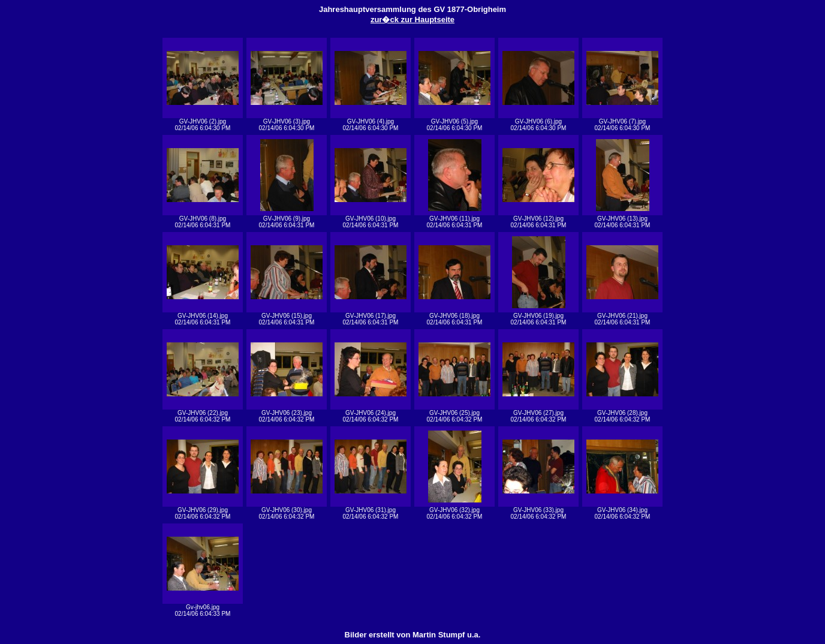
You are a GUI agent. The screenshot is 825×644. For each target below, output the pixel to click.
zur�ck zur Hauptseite (412, 19)
